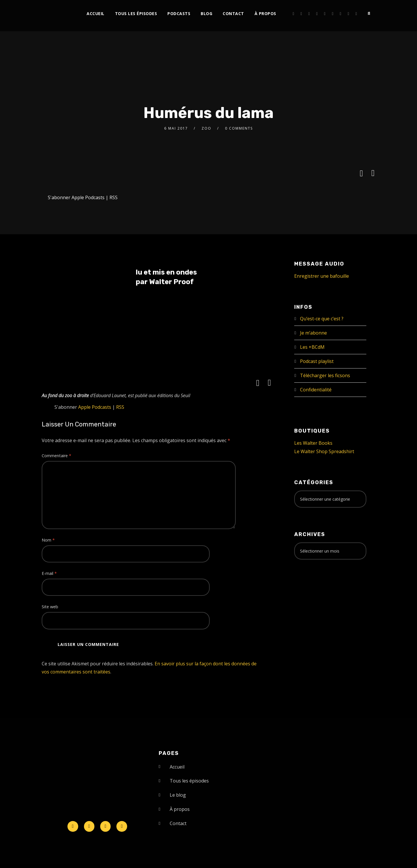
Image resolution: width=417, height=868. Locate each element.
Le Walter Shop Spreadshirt (324, 451)
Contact (233, 13)
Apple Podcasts (88, 197)
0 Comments (239, 128)
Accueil (96, 13)
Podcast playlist (317, 361)
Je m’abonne (313, 333)
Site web (50, 607)
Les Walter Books (313, 443)
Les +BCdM (312, 347)
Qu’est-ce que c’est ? (322, 319)
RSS (114, 197)
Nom (48, 540)
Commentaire (56, 456)
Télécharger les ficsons (325, 375)
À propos (265, 13)
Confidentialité (316, 390)
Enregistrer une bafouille (322, 276)
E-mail (49, 573)
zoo (206, 128)
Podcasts (179, 13)
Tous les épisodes (136, 13)
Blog (206, 13)
